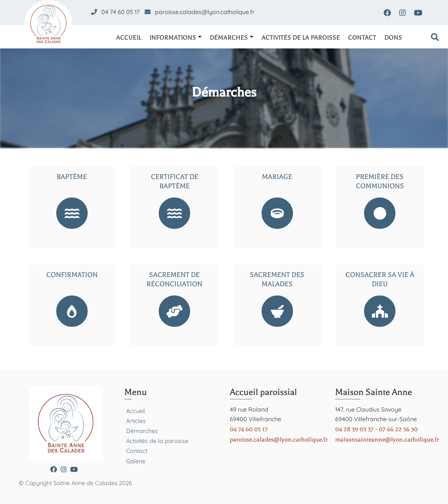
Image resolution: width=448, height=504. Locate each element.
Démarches (229, 38)
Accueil (129, 38)
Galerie (136, 461)
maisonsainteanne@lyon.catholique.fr (387, 439)
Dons (393, 38)
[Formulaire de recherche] (435, 38)
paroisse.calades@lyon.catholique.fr (205, 12)
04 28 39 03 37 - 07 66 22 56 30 (376, 429)
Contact (362, 38)
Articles (136, 421)
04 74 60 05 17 (120, 12)
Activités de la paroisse (301, 38)
